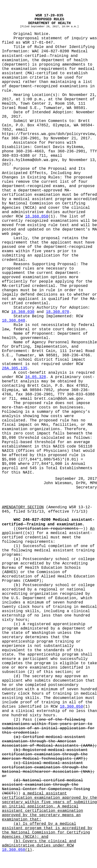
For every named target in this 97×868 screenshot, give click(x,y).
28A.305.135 (15, 368)
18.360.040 (14, 321)
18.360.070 (57, 312)
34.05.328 (35, 377)
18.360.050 (37, 217)
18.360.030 (23, 312)
